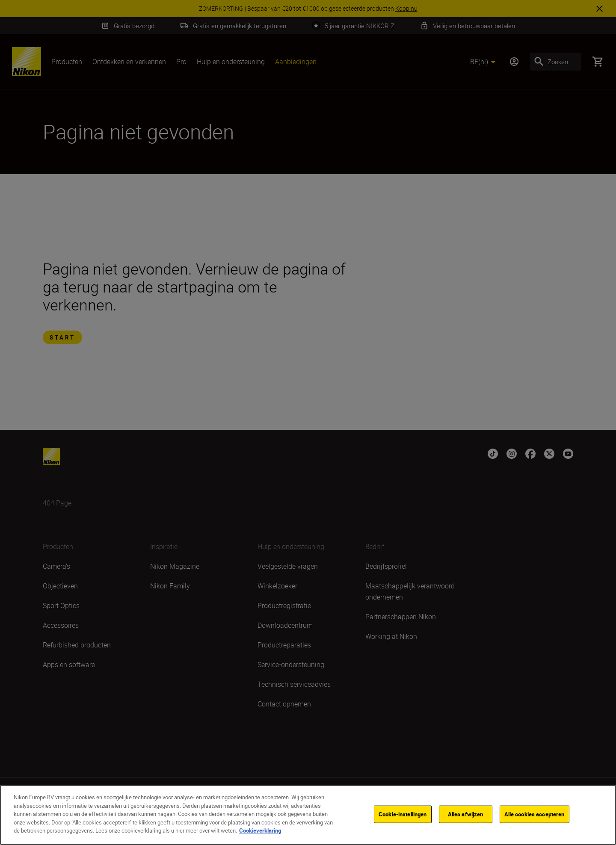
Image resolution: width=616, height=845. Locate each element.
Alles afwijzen (466, 815)
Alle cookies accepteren (535, 815)
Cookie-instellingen (403, 815)
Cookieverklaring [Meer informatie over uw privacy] (260, 831)
